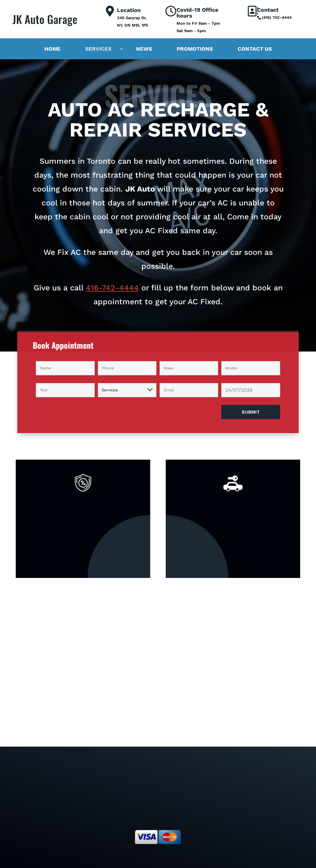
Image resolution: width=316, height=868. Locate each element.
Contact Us (255, 49)
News (144, 49)
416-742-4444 (112, 288)
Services (98, 49)
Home (52, 49)
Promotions (195, 49)
